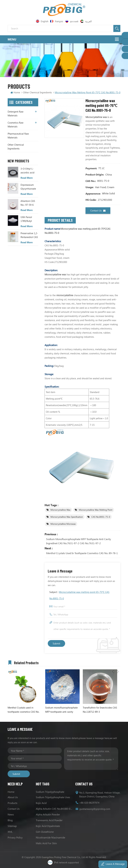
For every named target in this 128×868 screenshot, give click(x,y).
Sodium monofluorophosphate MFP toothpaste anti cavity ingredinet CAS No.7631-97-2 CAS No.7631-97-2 (79, 541)
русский (72, 21)
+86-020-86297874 (89, 803)
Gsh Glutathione (45, 832)
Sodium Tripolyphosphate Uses (53, 797)
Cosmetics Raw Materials (16, 125)
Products (12, 803)
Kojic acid (41, 803)
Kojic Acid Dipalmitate (48, 826)
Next (118, 662)
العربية (86, 21)
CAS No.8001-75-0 (101, 517)
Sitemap (12, 826)
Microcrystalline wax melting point (96, 510)
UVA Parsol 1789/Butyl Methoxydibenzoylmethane (29, 219)
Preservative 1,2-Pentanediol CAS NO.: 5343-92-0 (29, 235)
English (42, 21)
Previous (113, 662)
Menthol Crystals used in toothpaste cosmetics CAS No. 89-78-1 (82, 553)
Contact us (98, 211)
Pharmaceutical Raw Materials (18, 136)
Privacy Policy (15, 837)
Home (15, 92)
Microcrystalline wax (60, 510)
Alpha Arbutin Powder (48, 814)
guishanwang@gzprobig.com (95, 809)
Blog (10, 820)
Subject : (79, 595)
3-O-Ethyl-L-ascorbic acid (27, 171)
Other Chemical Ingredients (16, 147)
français (57, 21)
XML (10, 832)
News (11, 814)
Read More (27, 178)
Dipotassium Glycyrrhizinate (28, 187)
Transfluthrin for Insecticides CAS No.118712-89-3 (100, 710)
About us (13, 797)
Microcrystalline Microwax (63, 524)
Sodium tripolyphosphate (50, 792)
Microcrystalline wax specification (67, 517)
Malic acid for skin (46, 843)
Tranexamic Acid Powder (49, 820)
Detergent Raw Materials (16, 113)
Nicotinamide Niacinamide (50, 837)
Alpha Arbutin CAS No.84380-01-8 (54, 809)
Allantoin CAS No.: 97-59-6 (28, 203)
